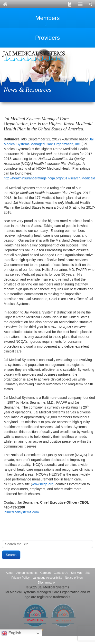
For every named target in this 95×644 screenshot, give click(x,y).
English (11, 633)
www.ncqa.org (43, 484)
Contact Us (61, 573)
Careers (46, 573)
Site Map (77, 573)
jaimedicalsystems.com (21, 512)
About (10, 573)
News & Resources (27, 90)
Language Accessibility (47, 578)
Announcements (27, 573)
